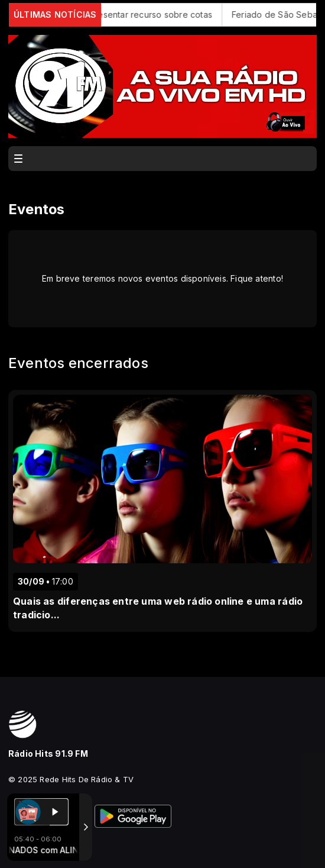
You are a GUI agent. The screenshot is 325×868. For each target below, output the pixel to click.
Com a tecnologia (49, 846)
